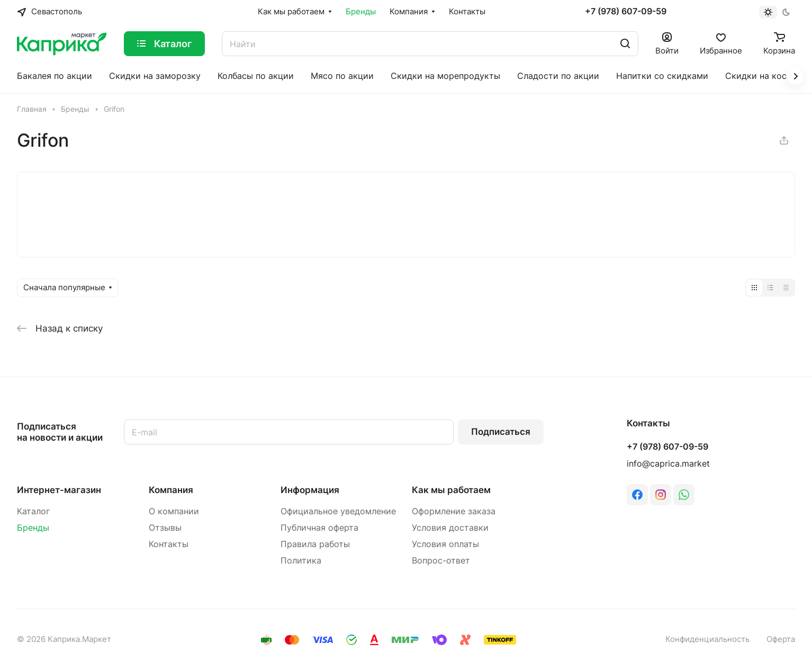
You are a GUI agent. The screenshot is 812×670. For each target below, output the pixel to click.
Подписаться (501, 432)
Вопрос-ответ (441, 561)
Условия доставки (450, 528)
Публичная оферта (319, 528)
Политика (301, 561)
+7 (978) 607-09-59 (626, 12)
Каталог (33, 511)
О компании (174, 511)
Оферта (781, 639)
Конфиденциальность (707, 639)
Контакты (169, 544)
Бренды (33, 528)
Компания (171, 490)
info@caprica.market (668, 464)
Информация (310, 490)
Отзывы (165, 528)
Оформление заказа (454, 511)
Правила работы (315, 544)
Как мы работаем (451, 490)
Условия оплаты (445, 544)
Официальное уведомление (338, 511)
